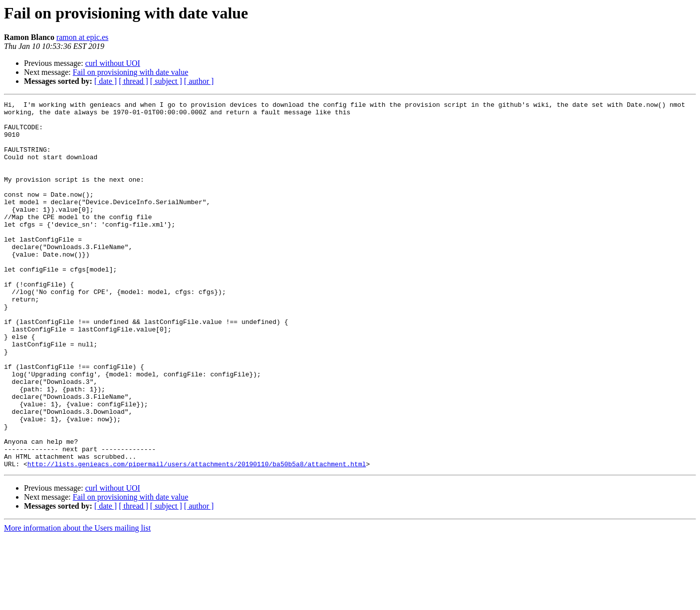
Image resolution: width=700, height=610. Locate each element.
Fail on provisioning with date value (131, 72)
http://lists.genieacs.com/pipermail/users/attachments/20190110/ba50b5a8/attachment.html (197, 537)
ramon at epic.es (82, 37)
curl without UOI (113, 63)
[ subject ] (166, 81)
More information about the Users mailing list (77, 601)
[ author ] (199, 81)
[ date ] (106, 81)
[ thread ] (133, 81)
